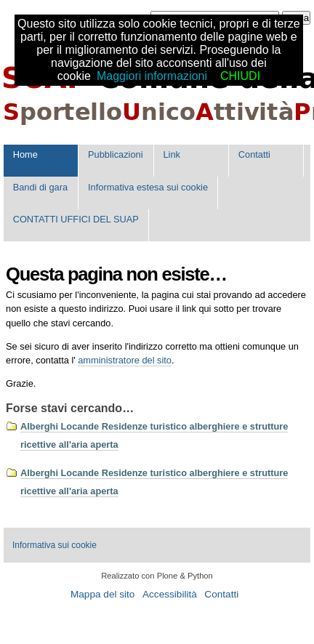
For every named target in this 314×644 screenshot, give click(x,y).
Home (25, 154)
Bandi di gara (40, 187)
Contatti (254, 154)
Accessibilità (170, 594)
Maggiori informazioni (152, 76)
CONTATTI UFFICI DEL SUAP (76, 219)
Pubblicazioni (115, 154)
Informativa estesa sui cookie (148, 187)
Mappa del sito (102, 594)
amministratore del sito (125, 360)
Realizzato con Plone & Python (157, 576)
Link (171, 154)
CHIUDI (240, 76)
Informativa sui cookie (55, 545)
